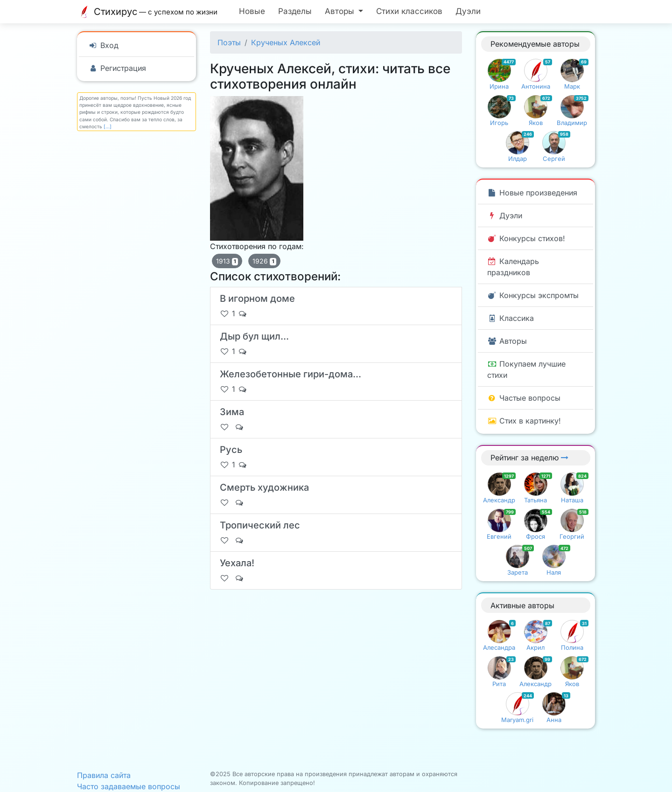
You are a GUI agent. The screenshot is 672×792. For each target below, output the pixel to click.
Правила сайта (104, 775)
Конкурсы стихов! (526, 238)
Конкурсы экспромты (533, 295)
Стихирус (150, 12)
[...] (108, 126)
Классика (511, 318)
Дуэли (468, 11)
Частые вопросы (524, 398)
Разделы (295, 11)
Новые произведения (532, 193)
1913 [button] (227, 261)
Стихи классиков (409, 11)
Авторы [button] (341, 11)
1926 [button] (264, 261)
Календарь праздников (513, 267)
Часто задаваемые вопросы (129, 786)
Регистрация (117, 68)
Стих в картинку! (524, 421)
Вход (103, 45)
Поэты (229, 42)
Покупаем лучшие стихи (526, 369)
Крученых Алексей (286, 42)
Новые (252, 11)
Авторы (507, 341)
